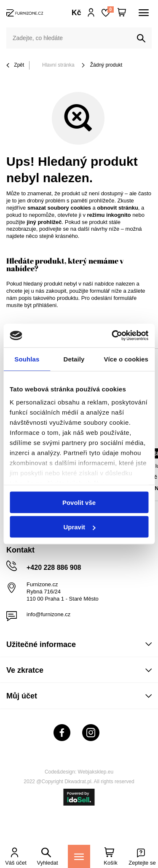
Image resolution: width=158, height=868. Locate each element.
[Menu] (79, 856)
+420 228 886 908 (54, 567)
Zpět (15, 66)
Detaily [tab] (74, 359)
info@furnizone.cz (48, 614)
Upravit (79, 527)
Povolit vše (79, 502)
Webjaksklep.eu (96, 772)
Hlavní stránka (58, 65)
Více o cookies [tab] (126, 359)
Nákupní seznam (110, 9)
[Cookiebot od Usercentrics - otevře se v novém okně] (112, 336)
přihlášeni (45, 305)
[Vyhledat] (141, 38)
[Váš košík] (122, 13)
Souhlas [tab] (27, 359)
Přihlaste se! (91, 13)
